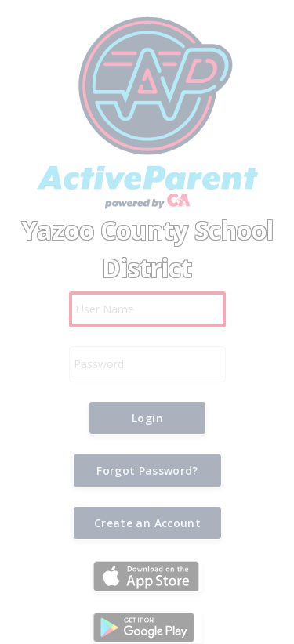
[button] (147, 418)
